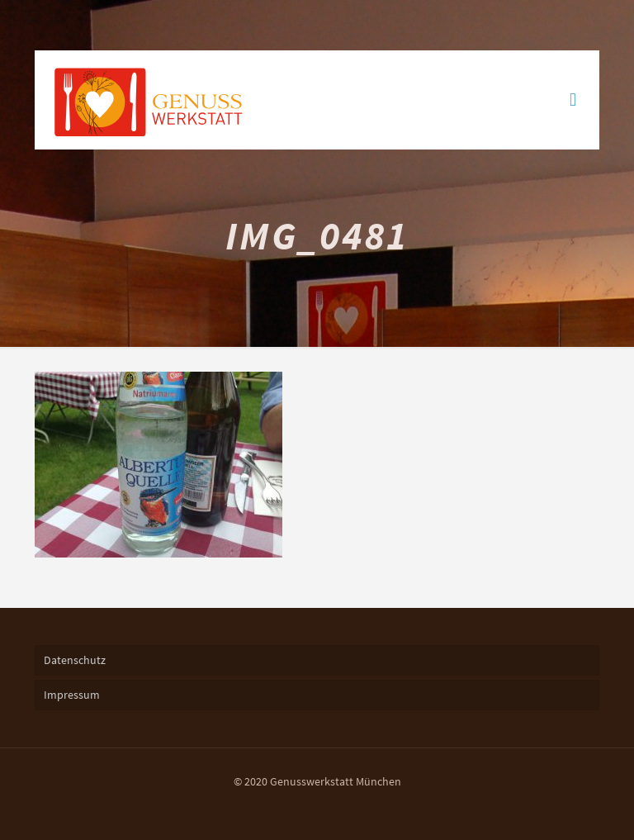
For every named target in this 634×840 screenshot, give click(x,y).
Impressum (72, 695)
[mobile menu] (573, 100)
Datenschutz (75, 660)
